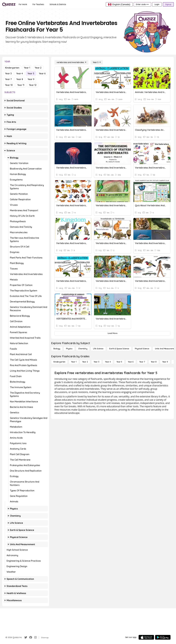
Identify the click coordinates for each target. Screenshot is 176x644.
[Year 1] (74, 362)
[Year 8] (154, 362)
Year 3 (8, 73)
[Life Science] (98, 349)
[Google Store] (163, 637)
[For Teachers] (38, 4)
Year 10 (9, 85)
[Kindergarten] (59, 362)
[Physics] (69, 349)
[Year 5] (97, 62)
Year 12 (33, 85)
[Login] (157, 4)
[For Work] (23, 4)
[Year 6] (131, 362)
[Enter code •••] (142, 4)
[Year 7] (142, 362)
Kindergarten (12, 68)
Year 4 (20, 73)
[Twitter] (26, 637)
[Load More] (112, 333)
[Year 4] (108, 362)
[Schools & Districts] (58, 4)
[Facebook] (31, 637)
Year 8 (20, 79)
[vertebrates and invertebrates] (71, 62)
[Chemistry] (83, 349)
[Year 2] (85, 362)
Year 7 (8, 79)
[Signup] (168, 4)
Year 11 (21, 85)
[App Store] (146, 637)
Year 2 (38, 68)
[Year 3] (96, 362)
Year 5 (31, 73)
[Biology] (57, 349)
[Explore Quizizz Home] (9, 4)
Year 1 (27, 68)
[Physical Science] (142, 349)
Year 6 (42, 73)
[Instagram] (35, 637)
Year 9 (31, 79)
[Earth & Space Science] (119, 349)
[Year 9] (165, 362)
